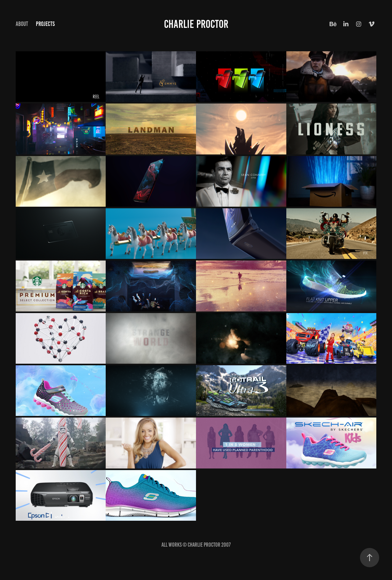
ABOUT (22, 24)
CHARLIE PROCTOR (196, 24)
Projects (45, 24)
